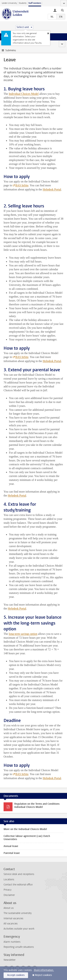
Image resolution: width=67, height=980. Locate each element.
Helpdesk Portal (17, 495)
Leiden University (9, 3)
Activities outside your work (19, 929)
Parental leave (12, 853)
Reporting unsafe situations (19, 947)
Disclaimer (9, 895)
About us (9, 908)
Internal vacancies (13, 918)
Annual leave (11, 846)
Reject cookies (43, 975)
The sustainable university (18, 913)
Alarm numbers (12, 942)
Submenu (11, 50)
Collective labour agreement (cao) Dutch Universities (27, 838)
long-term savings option (23, 634)
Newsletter (10, 960)
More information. (44, 970)
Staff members (35, 3)
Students (23, 3)
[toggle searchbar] (62, 10)
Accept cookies (16, 975)
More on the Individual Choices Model (25, 829)
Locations (9, 879)
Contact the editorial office (18, 885)
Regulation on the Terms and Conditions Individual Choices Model (37, 805)
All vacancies (11, 924)
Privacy (8, 890)
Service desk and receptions (19, 874)
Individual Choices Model (24, 94)
